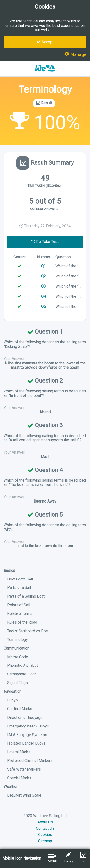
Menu (52, 858)
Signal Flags (18, 683)
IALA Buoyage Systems (27, 735)
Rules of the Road (22, 622)
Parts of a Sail (19, 588)
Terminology (18, 640)
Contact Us (45, 828)
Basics (9, 570)
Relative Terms (20, 614)
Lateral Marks (19, 752)
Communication (16, 648)
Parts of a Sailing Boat (26, 596)
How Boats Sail (20, 579)
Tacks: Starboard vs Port (28, 631)
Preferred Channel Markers (30, 761)
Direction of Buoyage (25, 717)
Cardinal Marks (20, 709)
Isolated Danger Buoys (26, 743)
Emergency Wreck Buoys (28, 726)
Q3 (43, 286)
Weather (11, 787)
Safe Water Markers (24, 769)
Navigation (12, 691)
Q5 (43, 306)
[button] (45, 74)
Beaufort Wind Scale (24, 795)
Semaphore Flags (22, 674)
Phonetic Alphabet (23, 665)
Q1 (43, 266)
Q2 (43, 276)
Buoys (12, 700)
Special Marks (19, 778)
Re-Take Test (45, 242)
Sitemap (45, 841)
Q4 (43, 296)
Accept (45, 42)
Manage (75, 54)
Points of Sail (19, 605)
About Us (45, 822)
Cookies (45, 835)
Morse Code (18, 657)
